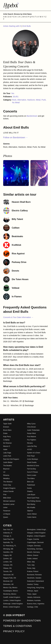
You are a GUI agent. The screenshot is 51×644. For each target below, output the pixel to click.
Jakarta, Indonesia (34, 597)
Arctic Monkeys (33, 459)
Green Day (7, 485)
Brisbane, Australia (34, 600)
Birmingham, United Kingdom (37, 530)
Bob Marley (31, 504)
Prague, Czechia (33, 539)
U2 (4, 472)
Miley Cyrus (31, 424)
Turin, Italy (31, 565)
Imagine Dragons (9, 488)
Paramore (7, 511)
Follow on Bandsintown (15, 137)
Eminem (6, 427)
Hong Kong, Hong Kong (36, 588)
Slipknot (30, 511)
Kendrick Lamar (9, 504)
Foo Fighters (32, 440)
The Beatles (7, 466)
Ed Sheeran (7, 443)
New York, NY (8, 530)
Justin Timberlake (33, 430)
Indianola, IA (8, 533)
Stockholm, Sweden (34, 578)
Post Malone (32, 437)
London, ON (8, 562)
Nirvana (30, 443)
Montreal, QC (8, 581)
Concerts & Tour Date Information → (18, 317)
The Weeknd (8, 482)
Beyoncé (6, 469)
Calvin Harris (32, 517)
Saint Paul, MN (9, 539)
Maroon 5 (7, 446)
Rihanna (6, 475)
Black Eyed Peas (33, 498)
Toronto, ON (8, 571)
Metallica (6, 478)
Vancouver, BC (8, 575)
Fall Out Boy (32, 469)
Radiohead (31, 485)
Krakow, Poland (33, 571)
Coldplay (6, 440)
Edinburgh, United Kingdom (13, 604)
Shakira (30, 491)
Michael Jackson (9, 501)
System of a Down (34, 453)
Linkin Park (7, 456)
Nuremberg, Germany (35, 549)
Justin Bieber (8, 462)
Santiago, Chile (33, 607)
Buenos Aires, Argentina (36, 604)
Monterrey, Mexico (10, 594)
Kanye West (31, 433)
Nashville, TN (8, 542)
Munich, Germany (33, 552)
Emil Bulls (27, 26)
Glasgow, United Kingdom (36, 533)
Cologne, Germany (34, 546)
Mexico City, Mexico (10, 588)
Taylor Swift (7, 424)
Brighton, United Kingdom (36, 536)
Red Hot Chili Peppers (11, 459)
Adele (5, 449)
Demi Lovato (32, 475)
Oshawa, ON (8, 565)
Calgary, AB (7, 555)
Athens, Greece (33, 555)
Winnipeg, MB (8, 549)
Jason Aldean (32, 514)
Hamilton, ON (8, 552)
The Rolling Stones (34, 501)
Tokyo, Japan (32, 594)
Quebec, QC (8, 559)
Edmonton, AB (8, 584)
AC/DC (30, 449)
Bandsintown (32, 116)
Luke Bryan (31, 495)
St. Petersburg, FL (10, 546)
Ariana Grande (8, 491)
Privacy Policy (14, 631)
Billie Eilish (7, 498)
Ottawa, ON (7, 568)
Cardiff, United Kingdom (12, 597)
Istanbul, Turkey (33, 584)
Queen (6, 517)
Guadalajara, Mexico (11, 591)
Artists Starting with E (12, 26)
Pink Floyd (31, 456)
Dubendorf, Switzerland (35, 581)
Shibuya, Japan (33, 591)
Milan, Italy (31, 562)
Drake (5, 433)
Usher (5, 508)
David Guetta (32, 462)
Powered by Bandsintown (22, 621)
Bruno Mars (7, 430)
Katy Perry (7, 437)
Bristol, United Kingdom (12, 607)
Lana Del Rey (32, 446)
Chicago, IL (7, 536)
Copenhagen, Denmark (35, 542)
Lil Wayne (7, 514)
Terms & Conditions (17, 626)
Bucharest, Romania (34, 575)
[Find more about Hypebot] (25, 5)
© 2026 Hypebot (14, 615)
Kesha (29, 488)
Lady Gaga (7, 453)
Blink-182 (30, 482)
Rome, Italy (31, 568)
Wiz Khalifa (31, 508)
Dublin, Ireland (32, 559)
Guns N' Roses (32, 472)
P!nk (5, 495)
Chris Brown (31, 427)
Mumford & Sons (33, 466)
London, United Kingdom (12, 600)
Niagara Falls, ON (10, 578)
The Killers (31, 478)
